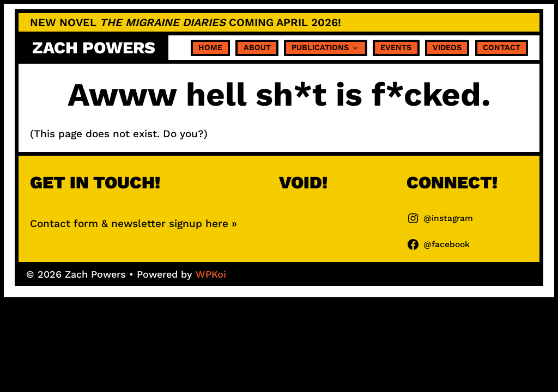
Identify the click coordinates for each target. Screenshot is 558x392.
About (257, 47)
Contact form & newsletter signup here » (134, 223)
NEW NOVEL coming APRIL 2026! (186, 22)
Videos (447, 47)
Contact (502, 47)
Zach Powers (94, 48)
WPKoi (211, 274)
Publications (325, 48)
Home (210, 47)
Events (396, 47)
